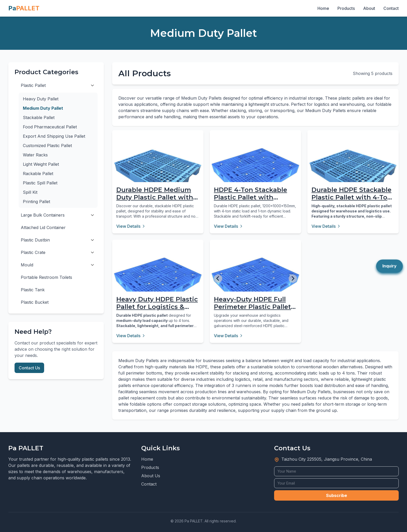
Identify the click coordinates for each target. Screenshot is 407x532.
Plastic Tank (33, 290)
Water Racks (35, 155)
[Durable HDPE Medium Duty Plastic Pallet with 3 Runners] (158, 176)
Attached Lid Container (43, 227)
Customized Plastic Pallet (47, 146)
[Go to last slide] (218, 279)
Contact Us (29, 368)
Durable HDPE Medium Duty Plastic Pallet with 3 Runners (157, 197)
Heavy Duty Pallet (41, 99)
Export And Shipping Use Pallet (54, 136)
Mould (27, 265)
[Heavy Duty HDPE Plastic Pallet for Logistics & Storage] (158, 285)
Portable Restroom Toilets (46, 277)
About (369, 8)
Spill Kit (30, 192)
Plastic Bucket (35, 302)
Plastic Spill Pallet (40, 183)
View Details (131, 226)
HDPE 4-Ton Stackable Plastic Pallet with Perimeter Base (250, 197)
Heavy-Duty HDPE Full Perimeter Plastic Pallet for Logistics (252, 307)
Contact (391, 8)
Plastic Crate (33, 252)
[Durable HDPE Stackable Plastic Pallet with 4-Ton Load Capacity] (353, 176)
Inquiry (389, 266)
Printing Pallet (36, 202)
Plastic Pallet (33, 85)
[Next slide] (293, 279)
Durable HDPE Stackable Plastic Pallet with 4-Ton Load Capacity (352, 197)
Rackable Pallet (38, 174)
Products (346, 8)
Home (323, 8)
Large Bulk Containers (43, 215)
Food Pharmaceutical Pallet (50, 127)
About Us (151, 476)
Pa (24, 8)
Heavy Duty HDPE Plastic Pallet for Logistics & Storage (157, 307)
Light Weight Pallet (41, 164)
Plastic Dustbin (35, 240)
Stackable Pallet (39, 118)
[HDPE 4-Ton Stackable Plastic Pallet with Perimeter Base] (255, 176)
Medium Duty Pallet (43, 108)
